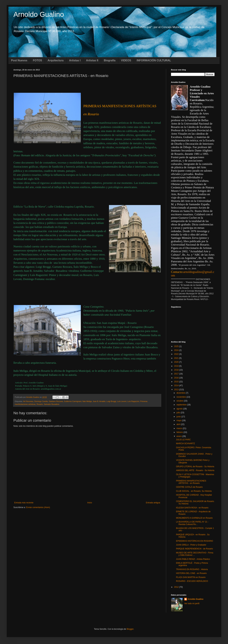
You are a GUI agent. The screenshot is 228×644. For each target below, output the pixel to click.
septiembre (182, 405)
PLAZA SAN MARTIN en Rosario (191, 577)
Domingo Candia (41, 401)
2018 (177, 370)
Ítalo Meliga (87, 401)
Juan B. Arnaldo (99, 401)
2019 (177, 366)
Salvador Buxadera (51, 404)
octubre (180, 401)
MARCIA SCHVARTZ (186, 444)
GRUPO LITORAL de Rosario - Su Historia (195, 467)
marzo (180, 428)
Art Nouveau (28, 401)
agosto (180, 409)
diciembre (181, 393)
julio (179, 413)
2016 (177, 378)
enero (179, 436)
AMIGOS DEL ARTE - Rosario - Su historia (195, 470)
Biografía (110, 60)
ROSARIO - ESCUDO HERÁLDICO (192, 581)
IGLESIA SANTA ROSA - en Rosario (192, 508)
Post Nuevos (19, 60)
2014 (177, 386)
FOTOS (37, 60)
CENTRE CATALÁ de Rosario (189, 487)
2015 (177, 382)
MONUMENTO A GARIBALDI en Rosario (194, 518)
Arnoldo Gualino (39, 14)
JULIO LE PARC (183, 440)
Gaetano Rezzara (56, 401)
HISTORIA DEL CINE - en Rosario (191, 573)
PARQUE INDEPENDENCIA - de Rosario (194, 549)
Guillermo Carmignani (73, 401)
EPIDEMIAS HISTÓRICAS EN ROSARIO (195, 541)
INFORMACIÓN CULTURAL (154, 60)
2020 (177, 362)
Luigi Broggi (111, 401)
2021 (177, 358)
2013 (177, 390)
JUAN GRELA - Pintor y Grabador (191, 545)
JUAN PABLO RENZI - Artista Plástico (193, 559)
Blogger (130, 629)
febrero (180, 432)
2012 (177, 587)
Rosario (40, 404)
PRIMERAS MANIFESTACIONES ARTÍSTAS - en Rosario (191, 482)
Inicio (90, 503)
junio (179, 417)
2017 (177, 374)
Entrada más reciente (24, 503)
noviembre (181, 397)
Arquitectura (56, 60)
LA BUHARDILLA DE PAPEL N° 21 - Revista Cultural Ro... (192, 523)
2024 (177, 350)
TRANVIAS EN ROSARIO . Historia (192, 569)
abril (179, 424)
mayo (179, 420)
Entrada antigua (153, 503)
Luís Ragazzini (133, 401)
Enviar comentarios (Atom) (38, 507)
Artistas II (92, 60)
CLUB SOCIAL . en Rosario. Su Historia (194, 491)
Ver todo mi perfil (192, 603)
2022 (177, 354)
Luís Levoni (122, 401)
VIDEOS (126, 60)
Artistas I (75, 60)
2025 (177, 346)
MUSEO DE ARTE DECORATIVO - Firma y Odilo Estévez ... (195, 554)
